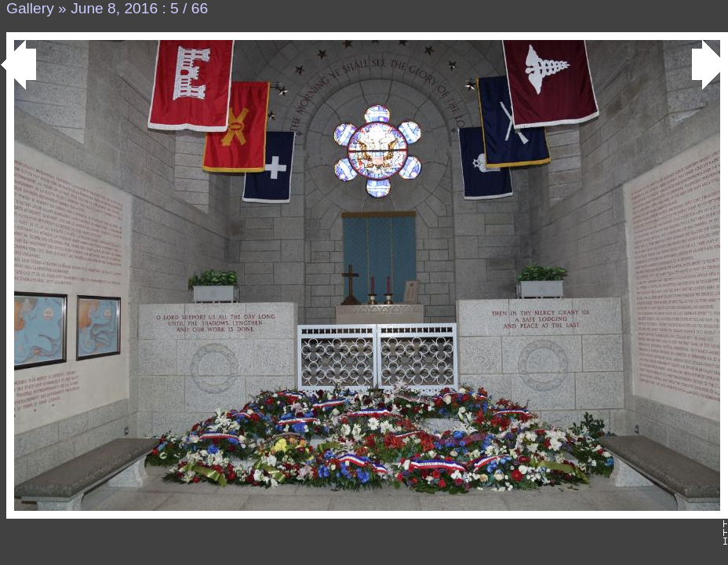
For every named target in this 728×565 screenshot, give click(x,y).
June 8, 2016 (114, 8)
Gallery (30, 8)
